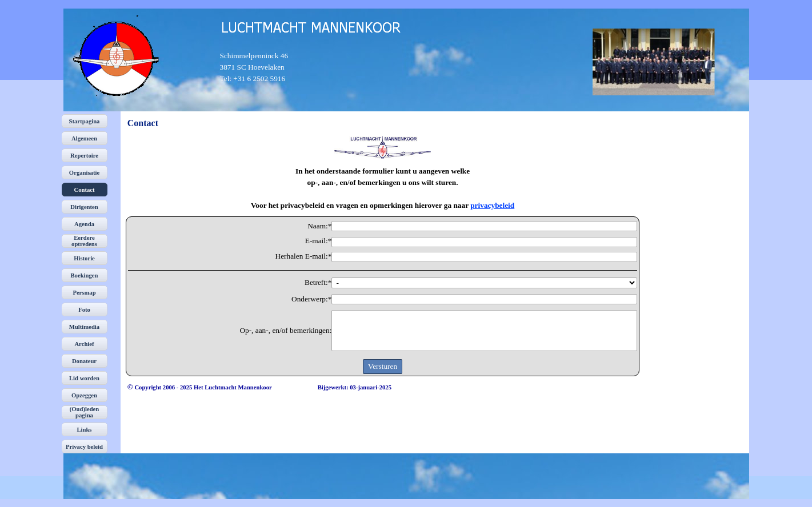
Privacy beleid (84, 447)
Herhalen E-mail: (304, 256)
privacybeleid (492, 205)
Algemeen (84, 138)
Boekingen (85, 275)
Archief (84, 344)
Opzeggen (84, 395)
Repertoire (84, 156)
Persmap (84, 293)
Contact (84, 190)
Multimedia (84, 327)
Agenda (84, 224)
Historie (84, 258)
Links (84, 430)
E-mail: (319, 241)
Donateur (84, 361)
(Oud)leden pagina (85, 412)
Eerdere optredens (84, 241)
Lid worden (84, 378)
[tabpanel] (263, 67)
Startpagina (85, 121)
